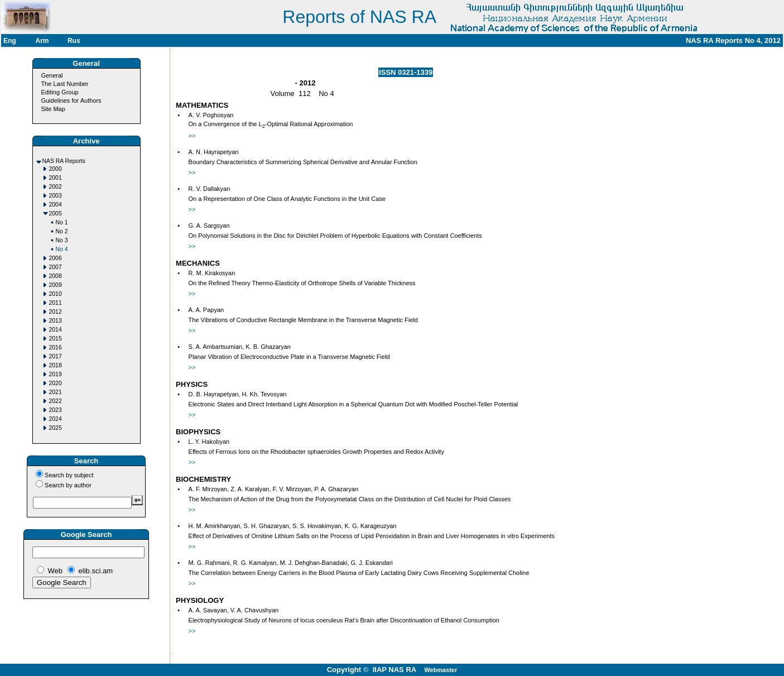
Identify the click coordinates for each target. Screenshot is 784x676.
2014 (56, 330)
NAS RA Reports (64, 161)
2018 (56, 365)
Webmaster (441, 670)
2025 (56, 428)
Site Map (53, 109)
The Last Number (64, 84)
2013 (56, 321)
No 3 (62, 240)
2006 (56, 258)
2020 (56, 383)
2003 (56, 196)
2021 (56, 392)
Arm (42, 41)
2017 (56, 356)
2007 (56, 267)
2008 (56, 276)
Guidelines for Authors (71, 100)
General (52, 75)
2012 (56, 312)
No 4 (62, 249)
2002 (56, 187)
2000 (56, 169)
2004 (56, 205)
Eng (10, 41)
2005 (56, 214)
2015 (56, 339)
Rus (74, 41)
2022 (56, 401)
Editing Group (59, 92)
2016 (56, 347)
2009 (56, 285)
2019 (56, 374)
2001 (56, 178)
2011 (56, 303)
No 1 (62, 222)
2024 (56, 419)
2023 (56, 410)
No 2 (62, 231)
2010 (56, 294)
